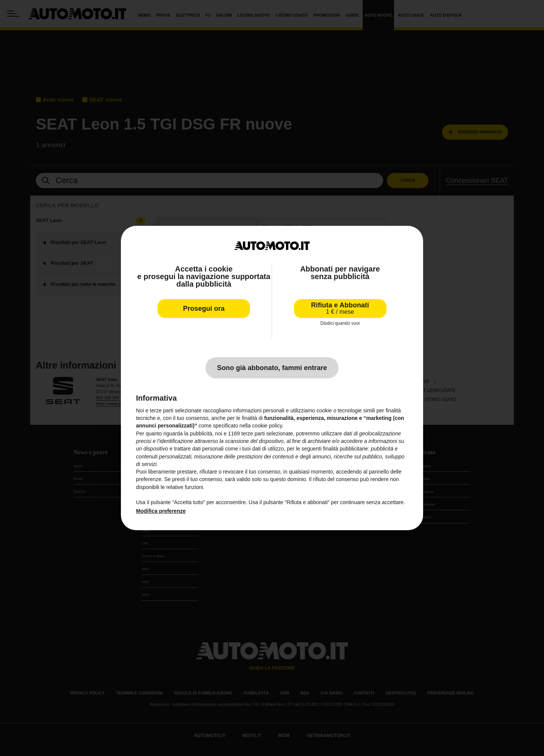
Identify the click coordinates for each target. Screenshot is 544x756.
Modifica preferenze (161, 511)
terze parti (253, 434)
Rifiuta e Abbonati (340, 308)
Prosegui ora (204, 309)
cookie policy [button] (267, 426)
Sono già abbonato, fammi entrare (272, 368)
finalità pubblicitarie (345, 449)
